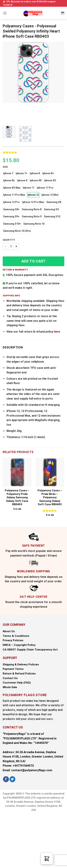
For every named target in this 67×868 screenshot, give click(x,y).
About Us (9, 631)
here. (57, 332)
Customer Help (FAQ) (17, 683)
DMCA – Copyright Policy (19, 645)
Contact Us (10, 678)
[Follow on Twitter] (12, 779)
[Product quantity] (11, 246)
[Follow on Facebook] (6, 779)
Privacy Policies (13, 640)
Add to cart (34, 261)
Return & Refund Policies (19, 674)
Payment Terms (13, 669)
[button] (8, 173)
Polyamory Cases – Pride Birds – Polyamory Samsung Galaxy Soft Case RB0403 (50, 497)
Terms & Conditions (16, 636)
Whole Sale (10, 687)
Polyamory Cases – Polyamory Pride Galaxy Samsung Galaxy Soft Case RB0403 (17, 497)
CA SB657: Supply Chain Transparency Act (30, 650)
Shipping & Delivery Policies (21, 664)
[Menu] (5, 13)
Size (5, 167)
